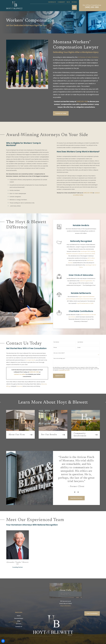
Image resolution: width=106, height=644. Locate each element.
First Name (56, 342)
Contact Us (19, 626)
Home (19, 616)
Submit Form (59, 376)
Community (61, 2)
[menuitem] (19, 616)
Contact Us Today (61, 113)
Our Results (52, 2)
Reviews (74, 2)
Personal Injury (19, 618)
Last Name (80, 342)
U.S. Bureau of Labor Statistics (88, 57)
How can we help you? (59, 358)
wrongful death (31, 360)
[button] (3, 641)
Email (79, 348)
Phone (55, 348)
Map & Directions (66, 606)
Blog (68, 2)
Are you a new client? (59, 353)
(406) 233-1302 (92, 7)
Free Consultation (92, 613)
